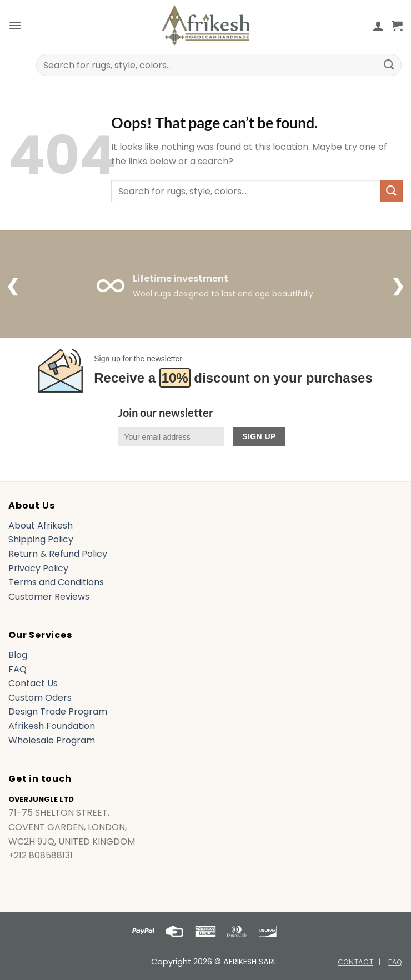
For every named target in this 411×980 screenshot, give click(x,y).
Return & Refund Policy (58, 554)
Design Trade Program (58, 712)
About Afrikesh (41, 526)
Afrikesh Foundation (52, 726)
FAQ (17, 669)
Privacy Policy (38, 568)
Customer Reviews (49, 597)
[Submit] (389, 65)
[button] (15, 25)
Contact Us (33, 683)
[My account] (378, 26)
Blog (18, 655)
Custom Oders (40, 698)
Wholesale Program (52, 740)
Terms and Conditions (56, 582)
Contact (355, 962)
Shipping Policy (41, 539)
